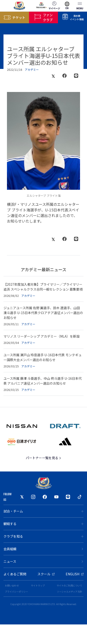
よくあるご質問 (15, 574)
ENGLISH (75, 574)
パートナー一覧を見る (43, 458)
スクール (46, 574)
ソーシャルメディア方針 (69, 591)
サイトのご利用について (69, 585)
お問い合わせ (12, 585)
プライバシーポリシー (16, 591)
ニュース (43, 561)
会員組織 (43, 549)
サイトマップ (38, 585)
